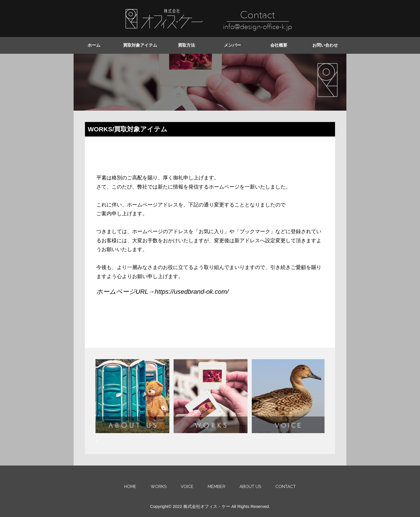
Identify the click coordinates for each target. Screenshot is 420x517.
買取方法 (186, 45)
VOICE (187, 487)
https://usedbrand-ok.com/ (192, 292)
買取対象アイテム (140, 45)
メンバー (232, 45)
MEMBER (217, 487)
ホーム (94, 45)
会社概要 (279, 45)
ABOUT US (250, 487)
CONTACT (286, 487)
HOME (130, 487)
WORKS (159, 487)
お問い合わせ (325, 45)
